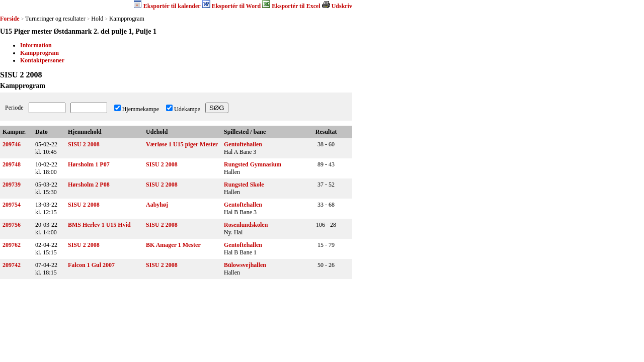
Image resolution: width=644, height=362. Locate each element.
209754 (12, 205)
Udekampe (187, 109)
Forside (10, 19)
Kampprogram (39, 53)
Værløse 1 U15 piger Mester (182, 144)
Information (36, 45)
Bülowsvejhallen (245, 265)
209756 (12, 225)
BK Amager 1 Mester (173, 245)
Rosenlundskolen (246, 225)
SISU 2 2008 (84, 144)
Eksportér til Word (236, 6)
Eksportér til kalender (172, 6)
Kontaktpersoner (42, 60)
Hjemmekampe (141, 109)
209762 (12, 245)
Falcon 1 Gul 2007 (91, 265)
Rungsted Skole (244, 185)
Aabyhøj (157, 205)
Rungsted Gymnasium (253, 164)
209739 (12, 185)
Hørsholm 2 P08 (89, 185)
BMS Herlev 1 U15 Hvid (99, 225)
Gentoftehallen (243, 144)
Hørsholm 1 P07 (89, 164)
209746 (12, 144)
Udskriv (342, 6)
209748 (12, 164)
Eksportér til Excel (296, 6)
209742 (12, 265)
